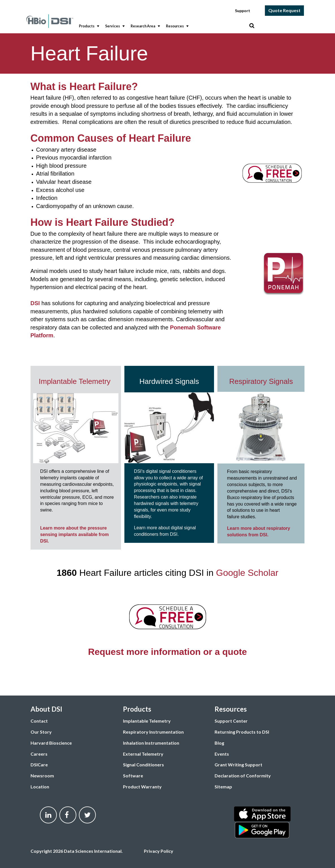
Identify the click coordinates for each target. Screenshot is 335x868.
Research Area (145, 26)
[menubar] (163, 26)
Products (88, 26)
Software (133, 776)
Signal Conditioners (143, 765)
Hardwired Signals (169, 381)
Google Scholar (247, 573)
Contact (39, 721)
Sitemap (223, 787)
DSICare (39, 765)
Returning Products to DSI (242, 732)
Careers (39, 754)
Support (243, 11)
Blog (219, 743)
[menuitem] (88, 26)
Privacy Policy (159, 851)
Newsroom (42, 776)
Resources (177, 26)
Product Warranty (142, 787)
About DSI (46, 709)
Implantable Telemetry (76, 381)
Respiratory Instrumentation (153, 732)
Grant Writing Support (238, 765)
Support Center (231, 721)
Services (114, 26)
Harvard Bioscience (51, 743)
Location (40, 787)
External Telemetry (143, 754)
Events (222, 754)
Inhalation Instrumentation (151, 743)
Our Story (41, 732)
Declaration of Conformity (243, 776)
